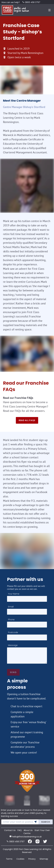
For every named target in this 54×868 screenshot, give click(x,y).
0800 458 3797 (31, 2)
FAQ (20, 830)
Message (13, 645)
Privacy (32, 859)
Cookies (20, 859)
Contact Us (10, 830)
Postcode (13, 632)
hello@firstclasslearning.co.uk (26, 837)
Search (46, 822)
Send (13, 672)
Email (11, 607)
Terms (9, 859)
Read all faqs (27, 420)
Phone (11, 620)
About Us (28, 830)
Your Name (14, 594)
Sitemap (44, 859)
